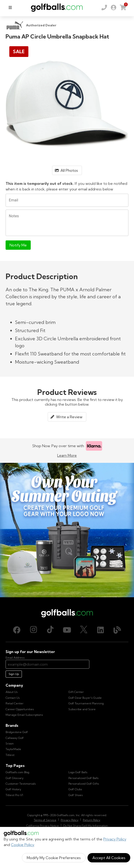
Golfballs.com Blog (17, 772)
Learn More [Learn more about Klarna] (67, 455)
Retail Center (15, 703)
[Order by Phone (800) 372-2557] (104, 7)
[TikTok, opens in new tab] (50, 630)
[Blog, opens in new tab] (117, 630)
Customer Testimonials (21, 784)
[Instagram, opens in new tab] (33, 630)
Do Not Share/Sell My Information (86, 826)
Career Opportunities (20, 709)
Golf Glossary (15, 778)
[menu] (10, 7)
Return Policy (92, 820)
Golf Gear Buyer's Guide (85, 698)
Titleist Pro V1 (14, 795)
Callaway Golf (15, 738)
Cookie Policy (23, 845)
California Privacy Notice (43, 826)
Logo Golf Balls (78, 772)
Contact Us (13, 698)
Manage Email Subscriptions (24, 715)
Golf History (13, 789)
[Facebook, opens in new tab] (17, 630)
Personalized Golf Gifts (84, 784)
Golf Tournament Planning (86, 703)
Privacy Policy (115, 839)
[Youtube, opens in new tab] (67, 630)
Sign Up (14, 674)
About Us (12, 692)
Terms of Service (45, 820)
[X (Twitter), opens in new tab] (84, 630)
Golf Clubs (75, 789)
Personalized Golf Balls (84, 778)
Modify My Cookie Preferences (54, 858)
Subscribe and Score (82, 709)
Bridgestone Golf (17, 732)
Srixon (10, 743)
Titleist (10, 755)
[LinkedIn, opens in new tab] (100, 630)
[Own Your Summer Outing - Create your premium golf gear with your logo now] (67, 530)
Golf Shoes (76, 795)
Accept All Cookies (109, 858)
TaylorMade (13, 749)
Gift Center (76, 692)
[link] (114, 7)
